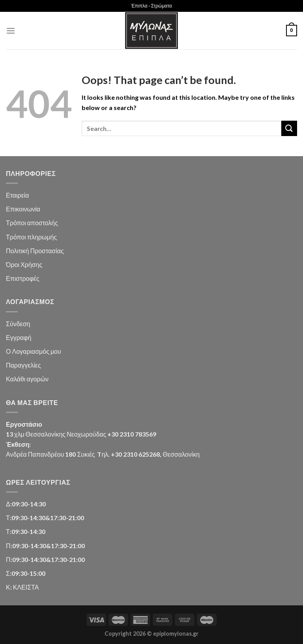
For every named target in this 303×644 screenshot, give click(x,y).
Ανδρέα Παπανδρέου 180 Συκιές (50, 454)
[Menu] (11, 31)
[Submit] (289, 128)
